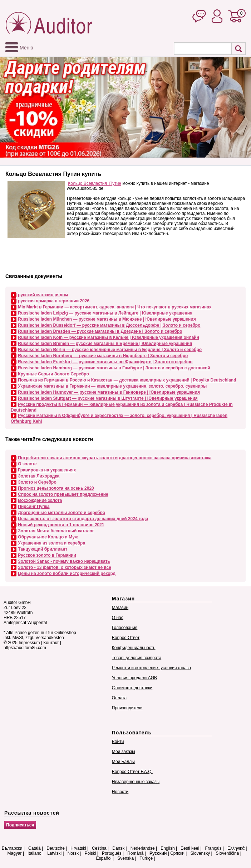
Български (12, 848)
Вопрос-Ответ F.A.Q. (132, 772)
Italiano (35, 853)
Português (112, 853)
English (168, 848)
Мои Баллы (123, 762)
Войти (118, 742)
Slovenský (200, 853)
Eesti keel (190, 848)
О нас (118, 618)
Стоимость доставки (132, 688)
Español (104, 858)
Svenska (126, 858)
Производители (127, 708)
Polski (90, 853)
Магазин (120, 608)
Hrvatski (78, 848)
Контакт (51, 643)
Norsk (73, 853)
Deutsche (56, 848)
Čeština (99, 848)
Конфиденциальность (134, 648)
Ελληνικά (236, 848)
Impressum (29, 643)
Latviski (54, 853)
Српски (177, 853)
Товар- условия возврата (137, 658)
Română (135, 853)
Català (35, 848)
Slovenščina (228, 853)
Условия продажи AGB (134, 678)
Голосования (125, 628)
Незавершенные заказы (136, 782)
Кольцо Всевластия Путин (95, 183)
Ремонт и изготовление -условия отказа (151, 668)
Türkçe (146, 858)
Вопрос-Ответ (126, 638)
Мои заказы (124, 752)
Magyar (15, 853)
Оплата (119, 698)
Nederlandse (143, 848)
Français (213, 848)
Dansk (118, 848)
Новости (120, 792)
